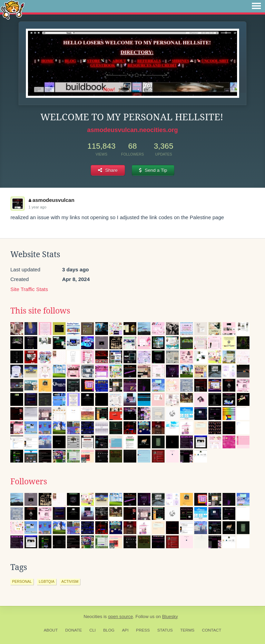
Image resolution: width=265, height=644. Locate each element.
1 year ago (37, 207)
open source (120, 617)
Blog (109, 630)
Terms (187, 630)
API (125, 630)
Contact (212, 630)
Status (165, 630)
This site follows (40, 311)
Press (143, 630)
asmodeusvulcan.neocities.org (132, 130)
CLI (92, 630)
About (51, 630)
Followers (29, 482)
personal (22, 581)
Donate (73, 630)
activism (70, 581)
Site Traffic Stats (29, 289)
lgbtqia (47, 581)
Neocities (93, 617)
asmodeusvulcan (51, 200)
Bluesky (170, 617)
